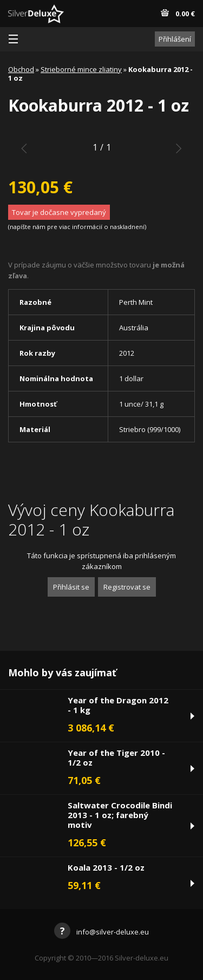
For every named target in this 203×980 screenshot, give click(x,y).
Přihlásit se (71, 587)
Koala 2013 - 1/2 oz (106, 867)
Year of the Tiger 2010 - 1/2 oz (116, 757)
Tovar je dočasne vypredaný (59, 212)
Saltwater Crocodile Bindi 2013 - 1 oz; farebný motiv (120, 815)
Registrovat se (127, 587)
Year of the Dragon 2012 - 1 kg (118, 705)
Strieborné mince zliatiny (81, 69)
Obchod (21, 69)
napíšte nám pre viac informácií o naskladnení (77, 227)
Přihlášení (175, 39)
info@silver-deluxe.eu (101, 932)
